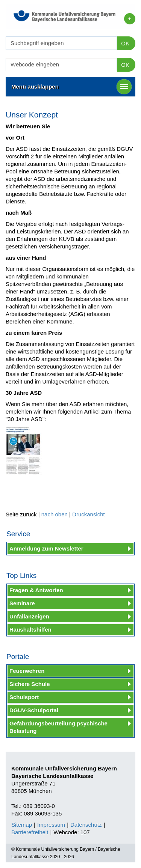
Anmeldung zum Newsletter (46, 548)
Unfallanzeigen (29, 616)
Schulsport (24, 697)
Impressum (51, 825)
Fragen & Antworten (36, 590)
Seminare (22, 603)
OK (125, 43)
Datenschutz (86, 825)
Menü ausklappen (71, 87)
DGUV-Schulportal (34, 710)
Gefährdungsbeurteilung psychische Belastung (58, 727)
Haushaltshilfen (30, 630)
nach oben (55, 514)
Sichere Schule (30, 684)
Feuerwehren (27, 671)
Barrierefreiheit (30, 832)
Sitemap (22, 825)
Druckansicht (89, 514)
